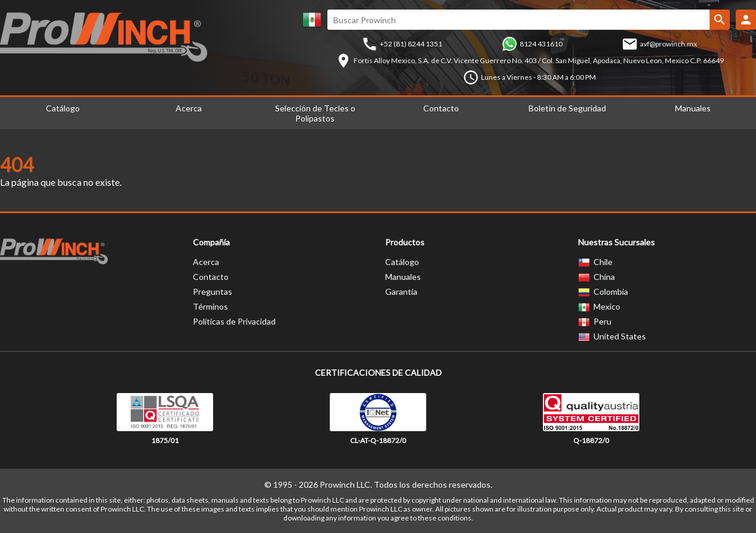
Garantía (401, 292)
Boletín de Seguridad (567, 108)
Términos (210, 306)
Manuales (403, 277)
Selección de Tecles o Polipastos (315, 113)
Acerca (189, 108)
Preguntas (213, 292)
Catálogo (402, 262)
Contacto (441, 108)
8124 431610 (541, 44)
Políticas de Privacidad (234, 321)
